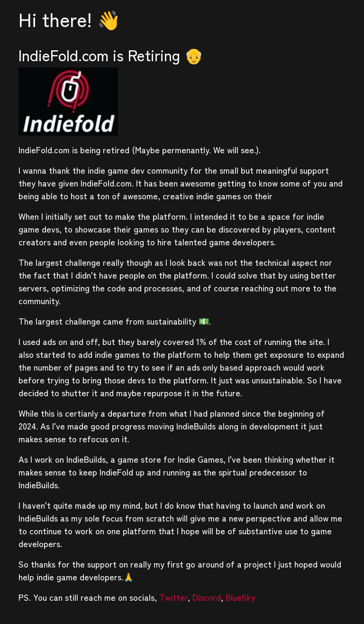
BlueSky (241, 597)
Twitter (173, 597)
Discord (207, 597)
